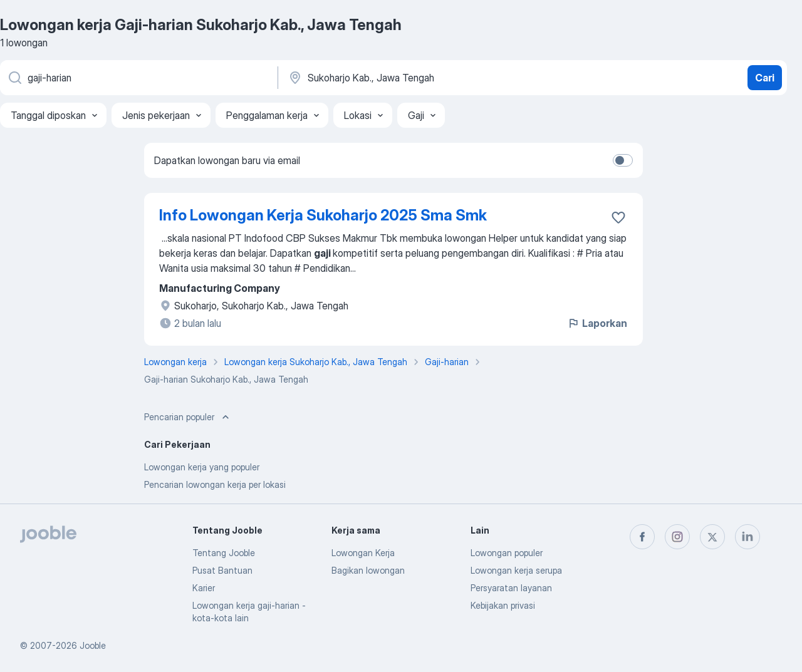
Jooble (93, 645)
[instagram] (677, 537)
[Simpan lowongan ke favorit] (618, 217)
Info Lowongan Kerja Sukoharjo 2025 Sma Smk (323, 215)
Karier (204, 588)
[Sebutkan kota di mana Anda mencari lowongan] (418, 78)
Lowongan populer (507, 553)
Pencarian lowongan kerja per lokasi (215, 484)
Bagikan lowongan (368, 570)
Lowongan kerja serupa (516, 570)
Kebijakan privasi (503, 605)
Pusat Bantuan (222, 570)
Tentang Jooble (224, 553)
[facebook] (642, 537)
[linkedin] (747, 537)
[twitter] (712, 537)
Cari (765, 78)
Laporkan (597, 323)
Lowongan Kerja (363, 553)
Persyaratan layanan (511, 588)
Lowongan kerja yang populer (202, 467)
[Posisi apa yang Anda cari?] (138, 78)
